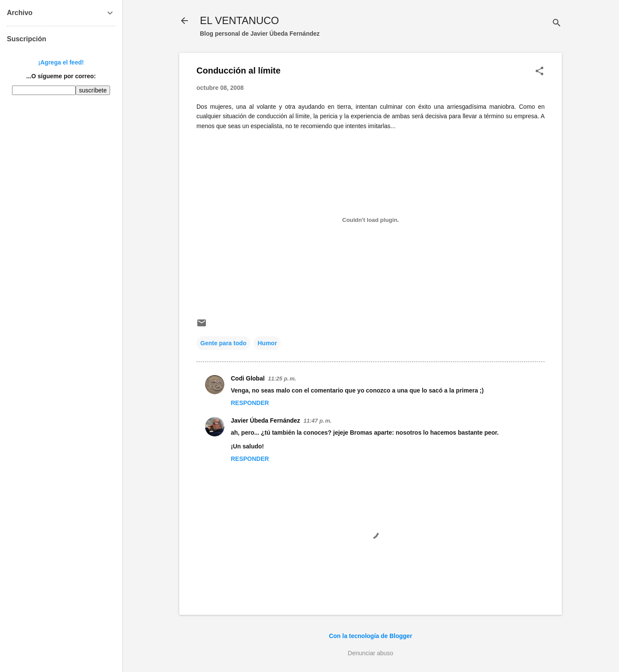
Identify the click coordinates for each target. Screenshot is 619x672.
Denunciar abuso (371, 653)
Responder (250, 403)
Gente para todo (223, 343)
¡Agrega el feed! (61, 62)
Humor (267, 343)
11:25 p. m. (282, 379)
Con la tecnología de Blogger (371, 636)
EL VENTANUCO (239, 20)
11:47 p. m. (317, 421)
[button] (539, 72)
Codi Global (248, 378)
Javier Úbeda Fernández (265, 420)
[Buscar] (557, 23)
